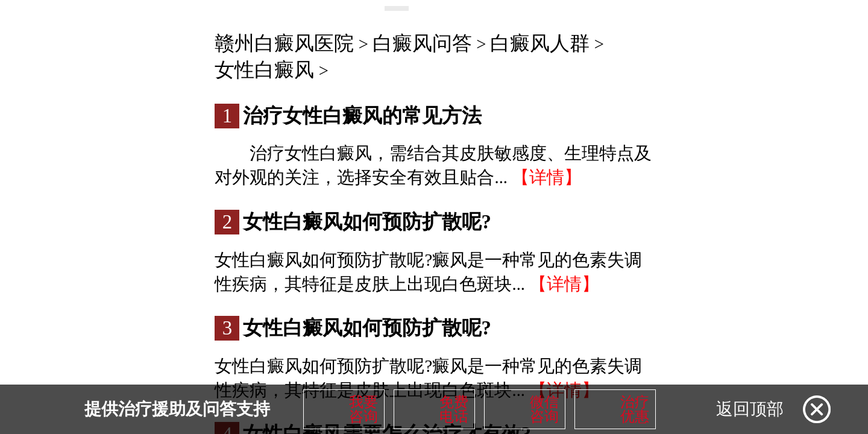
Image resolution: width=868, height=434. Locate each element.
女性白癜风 (264, 70)
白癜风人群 (540, 43)
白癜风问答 (422, 43)
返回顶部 (750, 409)
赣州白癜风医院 (284, 43)
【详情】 (547, 177)
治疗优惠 (635, 409)
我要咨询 (363, 409)
